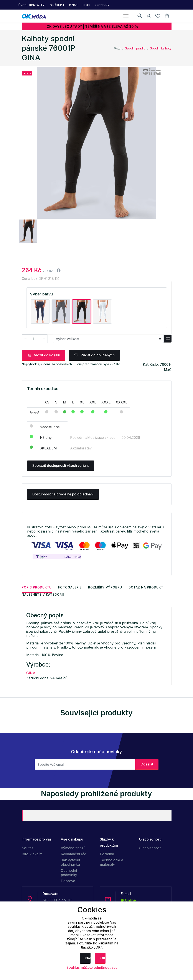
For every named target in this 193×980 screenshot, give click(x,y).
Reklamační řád (73, 854)
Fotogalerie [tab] (70, 587)
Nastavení (88, 958)
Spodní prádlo (135, 48)
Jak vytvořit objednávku (70, 862)
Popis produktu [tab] (37, 587)
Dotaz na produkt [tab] (146, 587)
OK (103, 958)
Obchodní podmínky (69, 873)
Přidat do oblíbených (94, 355)
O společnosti (150, 848)
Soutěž (28, 848)
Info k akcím (32, 854)
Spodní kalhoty (161, 48)
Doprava (68, 881)
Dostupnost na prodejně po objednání (63, 494)
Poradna (107, 854)
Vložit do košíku (44, 355)
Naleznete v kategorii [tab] (43, 594)
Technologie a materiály (111, 862)
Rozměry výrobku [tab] (105, 587)
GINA (31, 673)
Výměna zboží (73, 848)
